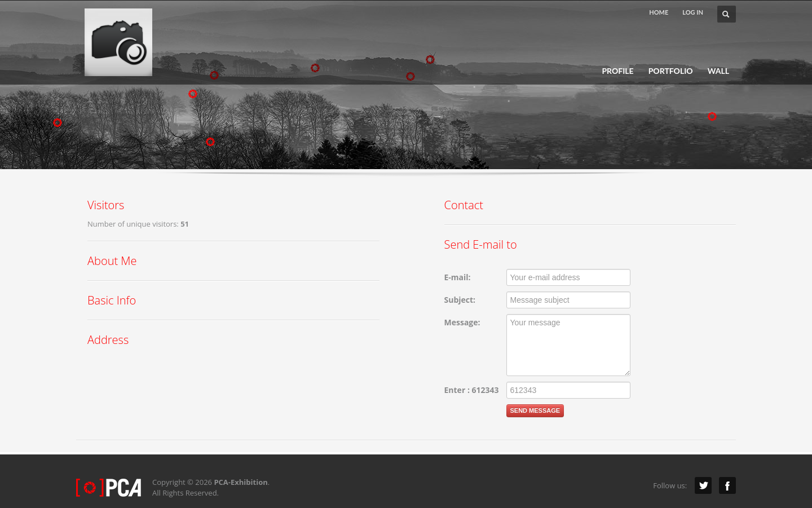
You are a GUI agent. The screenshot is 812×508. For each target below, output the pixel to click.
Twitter (703, 485)
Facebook (727, 485)
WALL (718, 71)
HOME (659, 12)
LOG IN (693, 12)
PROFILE (617, 71)
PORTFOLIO (671, 71)
